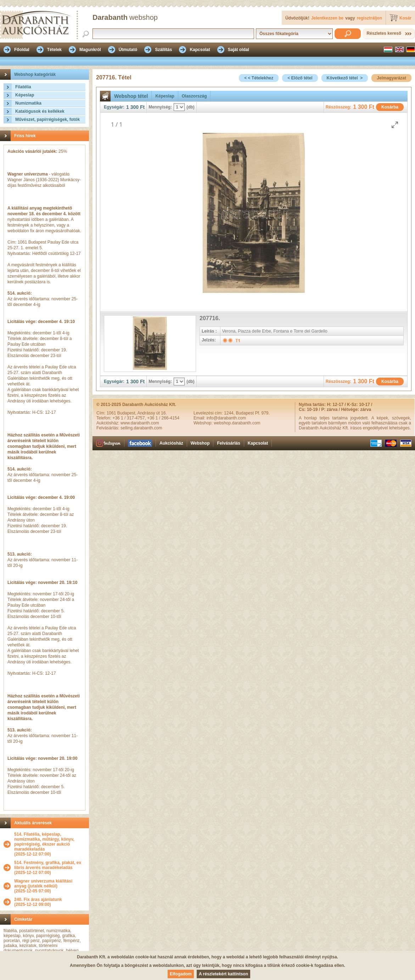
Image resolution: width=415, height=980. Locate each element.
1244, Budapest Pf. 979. (247, 413)
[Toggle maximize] (395, 125)
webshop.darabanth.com (237, 423)
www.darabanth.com (140, 423)
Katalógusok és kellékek (40, 111)
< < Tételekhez (259, 78)
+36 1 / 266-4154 (163, 418)
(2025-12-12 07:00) (50, 844)
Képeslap (25, 95)
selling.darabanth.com (141, 428)
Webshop (200, 443)
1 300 (132, 107)
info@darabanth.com (226, 418)
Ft (142, 107)
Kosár (405, 18)
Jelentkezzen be (327, 18)
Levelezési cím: (209, 413)
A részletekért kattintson (223, 974)
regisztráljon (369, 18)
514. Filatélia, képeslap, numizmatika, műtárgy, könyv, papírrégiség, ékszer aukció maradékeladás (44, 842)
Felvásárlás (228, 443)
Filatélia (23, 87)
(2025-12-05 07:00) (50, 886)
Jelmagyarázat (391, 78)
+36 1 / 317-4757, (130, 418)
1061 (112, 413)
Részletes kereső (384, 33)
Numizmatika (28, 103)
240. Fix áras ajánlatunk (38, 900)
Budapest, (127, 413)
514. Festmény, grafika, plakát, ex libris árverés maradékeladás (48, 865)
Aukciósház (171, 443)
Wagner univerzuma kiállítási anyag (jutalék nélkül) (43, 884)
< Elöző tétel (300, 78)
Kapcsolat (258, 443)
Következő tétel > (345, 78)
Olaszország (194, 96)
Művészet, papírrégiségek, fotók (47, 119)
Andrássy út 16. (152, 413)
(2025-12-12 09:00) (38, 902)
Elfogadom (181, 974)
